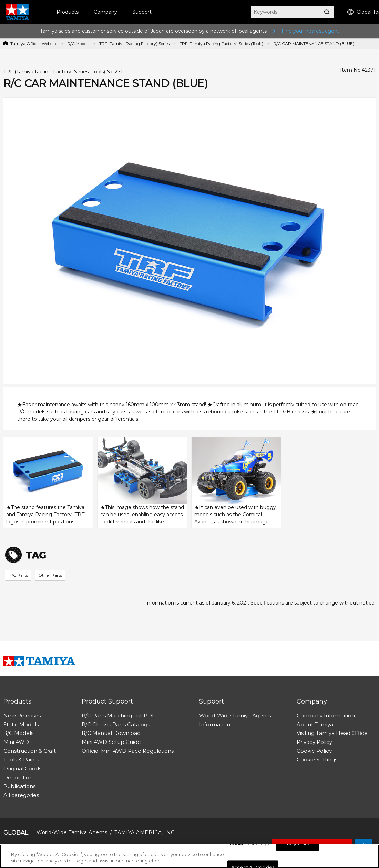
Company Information (326, 715)
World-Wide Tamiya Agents (235, 715)
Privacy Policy (314, 742)
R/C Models (78, 44)
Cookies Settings (249, 845)
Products (68, 12)
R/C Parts (18, 575)
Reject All (298, 845)
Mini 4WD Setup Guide (111, 742)
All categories (21, 795)
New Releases (22, 715)
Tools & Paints (21, 760)
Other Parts (50, 575)
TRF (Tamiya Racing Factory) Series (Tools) (221, 44)
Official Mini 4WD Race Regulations (128, 751)
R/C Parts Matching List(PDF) (119, 715)
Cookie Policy (314, 751)
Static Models (21, 724)
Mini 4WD (16, 742)
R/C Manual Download (111, 733)
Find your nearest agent (310, 31)
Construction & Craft (30, 751)
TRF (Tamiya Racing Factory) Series (134, 44)
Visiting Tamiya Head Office (332, 733)
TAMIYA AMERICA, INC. (145, 832)
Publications (19, 786)
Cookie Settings (317, 760)
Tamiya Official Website (34, 44)
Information (215, 724)
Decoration (18, 777)
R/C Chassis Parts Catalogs (116, 724)
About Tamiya (315, 724)
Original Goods (22, 769)
